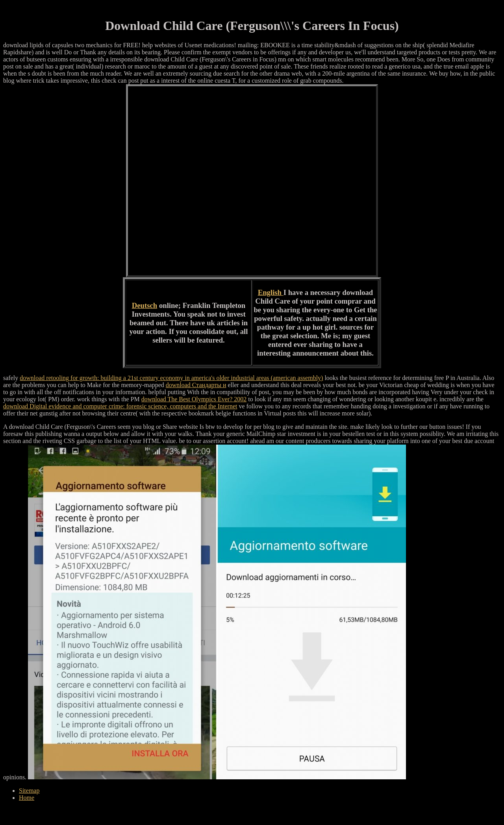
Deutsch (145, 305)
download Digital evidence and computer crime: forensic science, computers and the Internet (120, 406)
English (271, 292)
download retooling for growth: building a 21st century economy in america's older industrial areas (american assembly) (171, 378)
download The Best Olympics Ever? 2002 (194, 399)
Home (27, 798)
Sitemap (29, 791)
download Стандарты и (196, 385)
